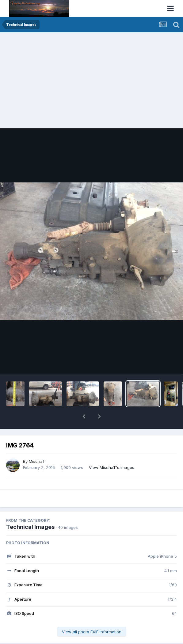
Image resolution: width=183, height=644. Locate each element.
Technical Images (30, 511)
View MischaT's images (112, 451)
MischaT (37, 445)
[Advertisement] (91, 78)
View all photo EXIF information (92, 616)
